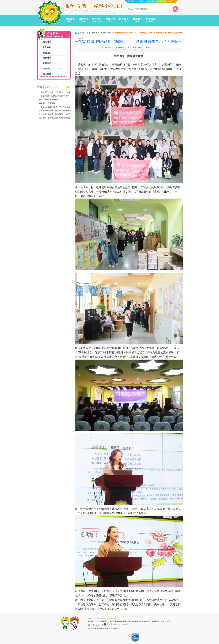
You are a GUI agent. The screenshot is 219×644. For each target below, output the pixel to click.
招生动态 (141, 1)
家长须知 (92, 618)
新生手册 (108, 618)
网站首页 (131, 1)
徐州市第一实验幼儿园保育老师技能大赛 (55, 118)
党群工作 (110, 19)
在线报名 (151, 1)
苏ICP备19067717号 (96, 625)
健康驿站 (137, 19)
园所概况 (47, 42)
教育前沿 (124, 19)
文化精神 (47, 47)
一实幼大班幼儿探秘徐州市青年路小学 (54, 96)
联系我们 (172, 1)
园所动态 (97, 19)
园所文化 (83, 19)
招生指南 (150, 19)
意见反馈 (162, 1)
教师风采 (47, 63)
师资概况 (47, 58)
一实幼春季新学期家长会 (49, 100)
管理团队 (47, 53)
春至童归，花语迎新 (47, 103)
